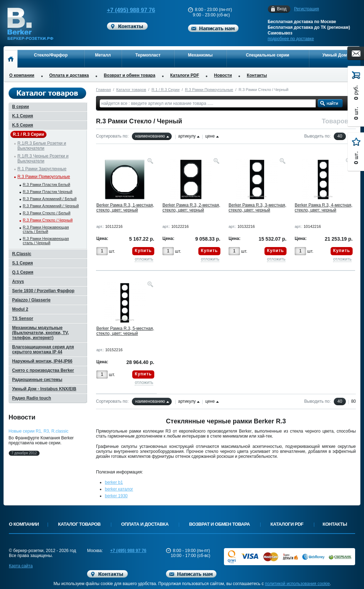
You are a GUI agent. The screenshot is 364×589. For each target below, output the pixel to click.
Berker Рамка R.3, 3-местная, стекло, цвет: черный (257, 208)
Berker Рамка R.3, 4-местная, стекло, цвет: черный (323, 208)
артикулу (187, 136)
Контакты (257, 75)
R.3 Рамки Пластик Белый (46, 184)
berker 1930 (116, 496)
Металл (103, 55)
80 (354, 401)
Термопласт (148, 55)
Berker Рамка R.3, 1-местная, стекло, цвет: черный (125, 208)
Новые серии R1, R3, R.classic (38, 431)
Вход (282, 9)
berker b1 (114, 482)
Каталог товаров (131, 90)
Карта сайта (21, 566)
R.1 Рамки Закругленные (42, 169)
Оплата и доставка (69, 75)
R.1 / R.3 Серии (165, 90)
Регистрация (306, 9)
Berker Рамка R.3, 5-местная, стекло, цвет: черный (125, 331)
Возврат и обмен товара (130, 75)
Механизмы (200, 55)
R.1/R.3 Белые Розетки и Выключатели (42, 146)
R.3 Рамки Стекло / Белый (47, 213)
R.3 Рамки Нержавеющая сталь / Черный (46, 241)
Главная (103, 90)
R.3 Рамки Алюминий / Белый (50, 199)
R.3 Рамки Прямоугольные (209, 90)
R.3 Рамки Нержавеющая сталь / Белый (46, 229)
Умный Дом (335, 55)
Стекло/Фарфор (51, 55)
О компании (22, 75)
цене (210, 136)
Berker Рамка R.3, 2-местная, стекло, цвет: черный (191, 208)
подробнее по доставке (291, 39)
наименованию (150, 136)
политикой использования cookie (297, 584)
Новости (223, 75)
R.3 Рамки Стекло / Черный (48, 220)
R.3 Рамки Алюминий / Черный (51, 206)
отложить (144, 259)
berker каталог (119, 489)
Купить (143, 251)
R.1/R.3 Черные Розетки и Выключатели (43, 159)
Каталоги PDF (185, 75)
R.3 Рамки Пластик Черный (48, 192)
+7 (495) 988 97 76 (124, 10)
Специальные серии (268, 55)
